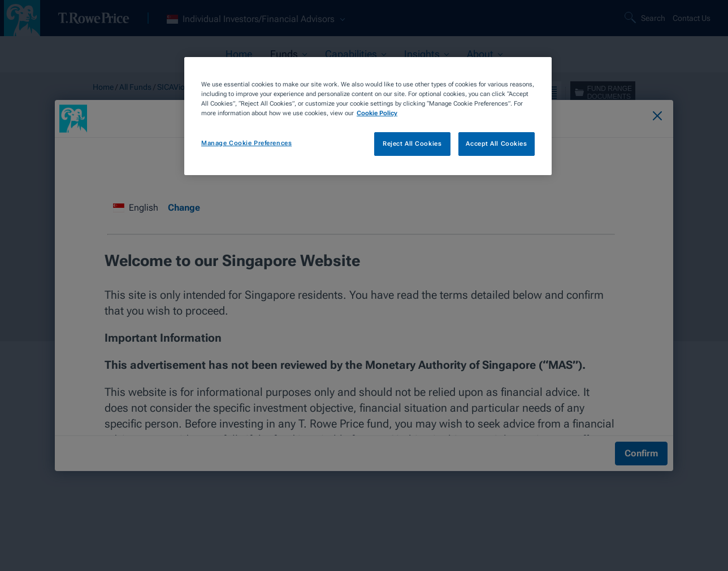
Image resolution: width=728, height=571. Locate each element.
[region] (368, 116)
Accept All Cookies (496, 143)
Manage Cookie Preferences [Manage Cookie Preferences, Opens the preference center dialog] (246, 143)
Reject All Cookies (412, 143)
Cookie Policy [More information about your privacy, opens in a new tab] (377, 113)
